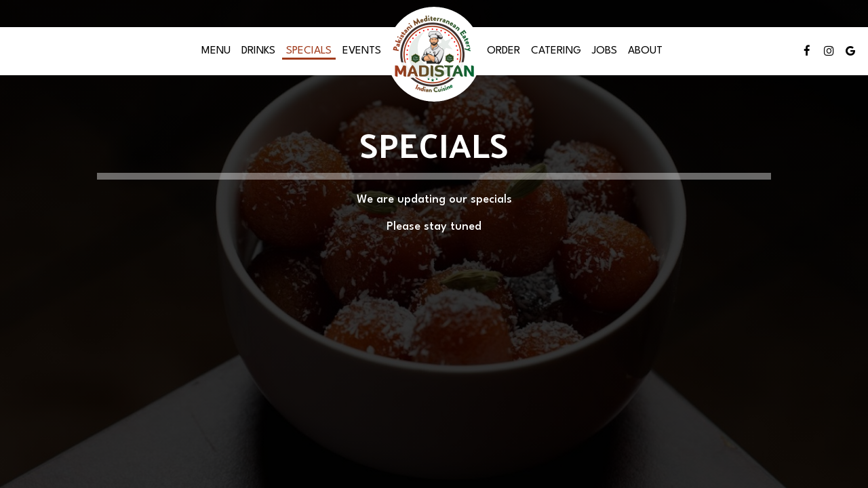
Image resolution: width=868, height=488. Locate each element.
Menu (216, 51)
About (645, 51)
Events (362, 51)
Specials (309, 51)
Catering (556, 51)
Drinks (258, 51)
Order (504, 51)
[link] (434, 54)
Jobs (605, 51)
